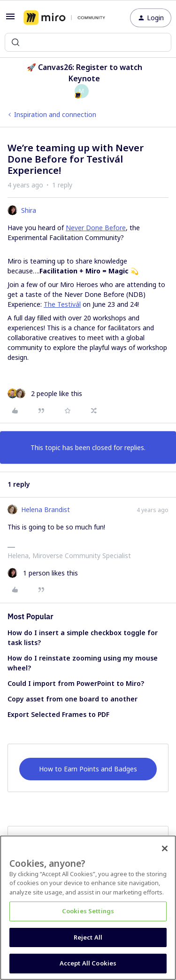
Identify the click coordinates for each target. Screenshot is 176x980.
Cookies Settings (88, 911)
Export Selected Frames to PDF (58, 714)
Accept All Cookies (88, 963)
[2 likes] (45, 393)
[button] (10, 19)
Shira (29, 210)
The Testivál (62, 304)
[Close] (165, 848)
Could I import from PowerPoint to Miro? (76, 683)
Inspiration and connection (55, 114)
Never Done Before (96, 228)
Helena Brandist (46, 509)
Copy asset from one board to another (73, 699)
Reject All (88, 937)
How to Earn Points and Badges (88, 769)
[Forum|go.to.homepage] (64, 18)
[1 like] (43, 573)
